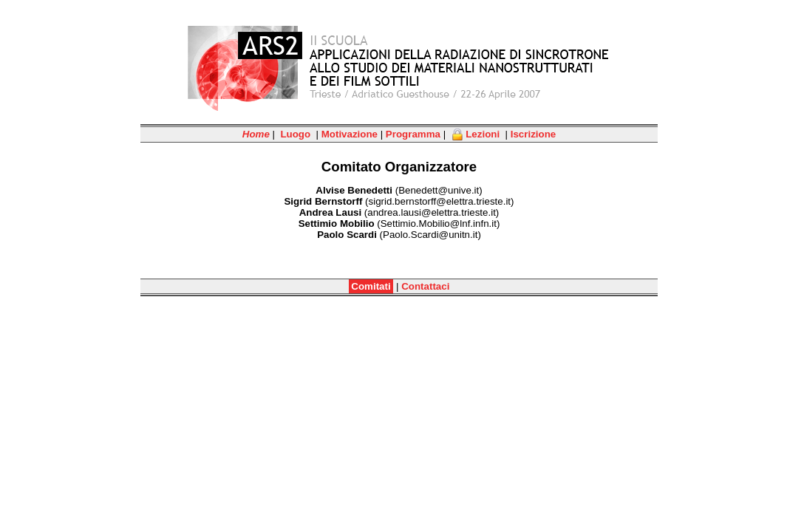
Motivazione (350, 134)
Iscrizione (533, 134)
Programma (413, 134)
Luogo (295, 134)
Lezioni (476, 134)
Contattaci (425, 286)
